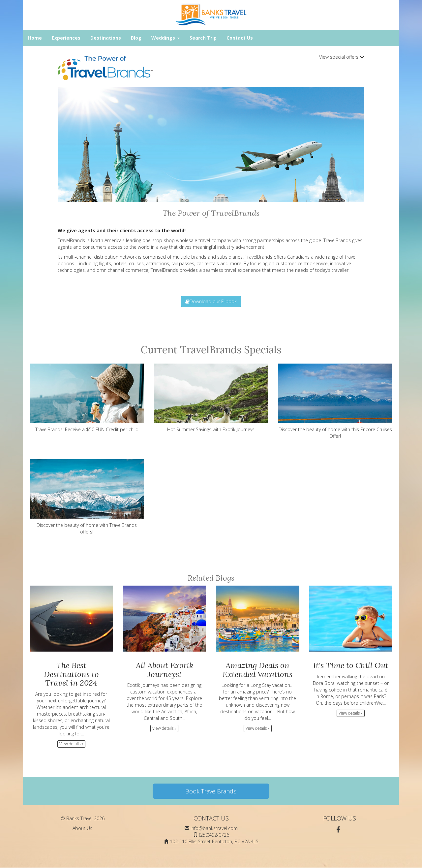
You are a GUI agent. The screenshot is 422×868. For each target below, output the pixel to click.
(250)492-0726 (214, 835)
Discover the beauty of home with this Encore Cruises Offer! (335, 401)
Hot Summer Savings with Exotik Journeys (211, 398)
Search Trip (203, 38)
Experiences (66, 38)
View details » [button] (71, 744)
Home (35, 38)
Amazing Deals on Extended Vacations (257, 670)
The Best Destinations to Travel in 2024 (71, 674)
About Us (82, 828)
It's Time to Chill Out (351, 665)
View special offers (342, 57)
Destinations (106, 38)
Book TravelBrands (211, 791)
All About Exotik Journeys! (165, 670)
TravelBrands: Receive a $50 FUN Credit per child (87, 398)
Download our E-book (211, 301)
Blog (136, 38)
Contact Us (240, 38)
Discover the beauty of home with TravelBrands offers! (87, 497)
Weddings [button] (166, 38)
